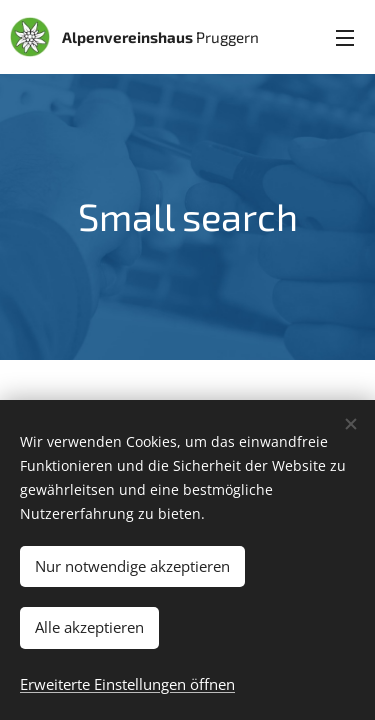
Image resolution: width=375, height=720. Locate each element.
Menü (345, 38)
